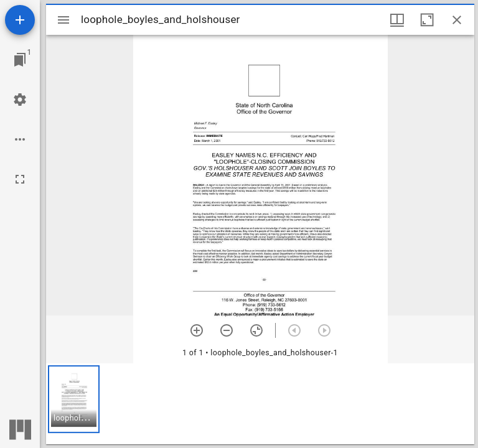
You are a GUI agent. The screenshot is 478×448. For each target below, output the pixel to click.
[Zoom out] (227, 330)
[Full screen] (20, 179)
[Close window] (457, 20)
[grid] (260, 404)
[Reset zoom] (256, 330)
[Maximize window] (427, 20)
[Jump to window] (20, 60)
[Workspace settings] (20, 100)
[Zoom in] (197, 330)
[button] (74, 399)
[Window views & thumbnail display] (397, 20)
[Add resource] (20, 20)
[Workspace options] (20, 139)
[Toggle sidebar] (63, 20)
